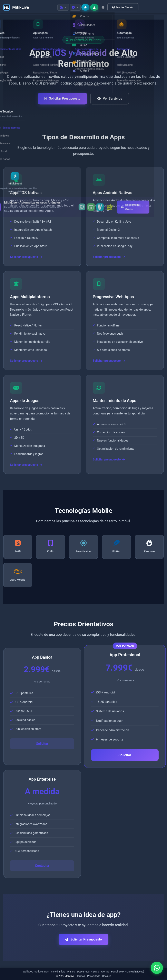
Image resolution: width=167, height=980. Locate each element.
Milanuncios (42, 972)
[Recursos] (75, 7)
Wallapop (28, 972)
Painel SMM (118, 972)
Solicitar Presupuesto (62, 98)
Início (62, 972)
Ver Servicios (110, 98)
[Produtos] (63, 7)
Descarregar (84, 972)
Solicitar (42, 744)
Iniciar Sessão (123, 7)
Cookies (107, 976)
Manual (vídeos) (135, 972)
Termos (81, 976)
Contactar (42, 866)
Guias (96, 972)
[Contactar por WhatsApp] (157, 968)
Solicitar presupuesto (26, 257)
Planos (71, 972)
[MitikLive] (16, 7)
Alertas (105, 972)
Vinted (54, 972)
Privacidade (94, 976)
